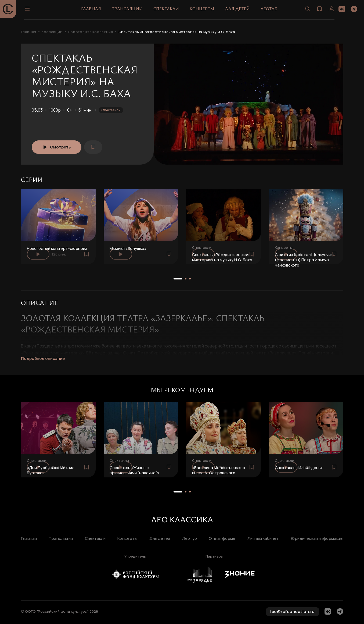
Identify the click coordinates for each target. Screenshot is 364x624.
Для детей (239, 10)
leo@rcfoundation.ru (293, 611)
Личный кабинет (263, 539)
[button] (178, 279)
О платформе (222, 539)
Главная (93, 10)
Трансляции (129, 10)
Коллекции (52, 32)
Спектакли (168, 10)
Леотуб (271, 10)
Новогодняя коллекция (91, 32)
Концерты (203, 10)
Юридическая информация (317, 539)
